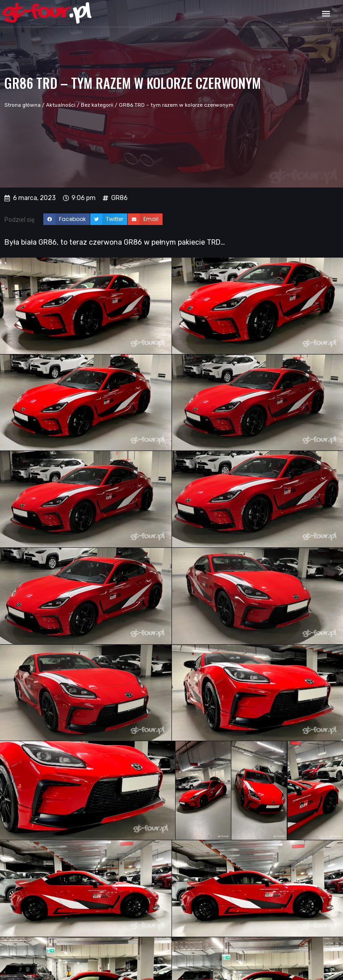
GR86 (119, 198)
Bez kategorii (97, 105)
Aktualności (61, 105)
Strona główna (23, 105)
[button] (326, 13)
